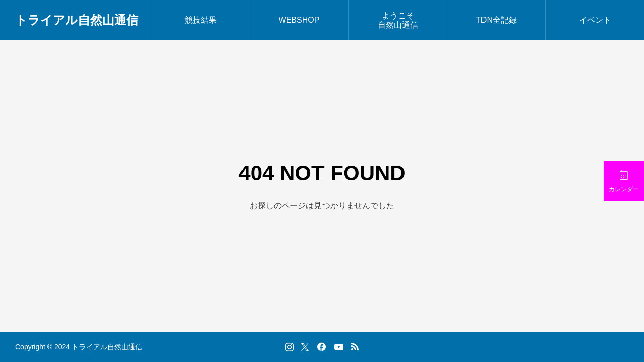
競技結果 (201, 20)
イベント (595, 20)
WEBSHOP (299, 20)
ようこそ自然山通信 (398, 20)
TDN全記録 (496, 20)
